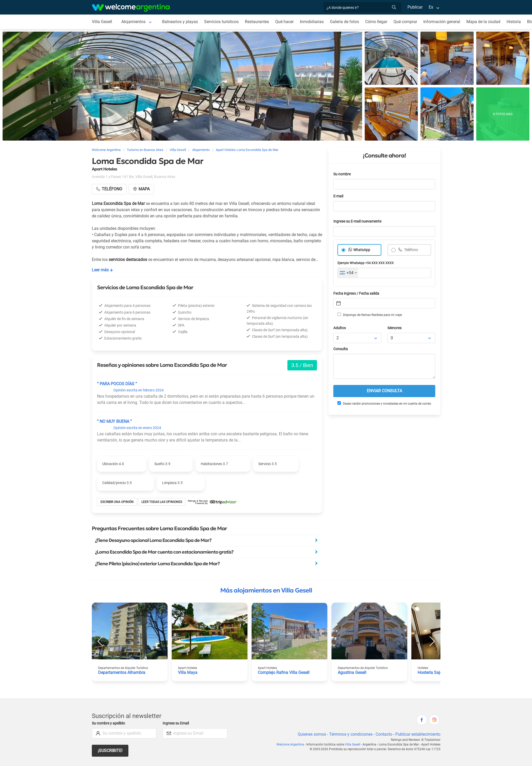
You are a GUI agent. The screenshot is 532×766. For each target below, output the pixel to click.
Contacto (384, 734)
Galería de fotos (344, 22)
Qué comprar (405, 22)
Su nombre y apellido (108, 723)
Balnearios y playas (180, 22)
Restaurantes (257, 22)
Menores (395, 328)
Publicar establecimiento (418, 734)
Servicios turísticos (221, 22)
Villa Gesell (102, 22)
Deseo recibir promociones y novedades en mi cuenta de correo (384, 403)
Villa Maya (188, 672)
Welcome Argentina (290, 744)
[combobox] (348, 273)
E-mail (338, 196)
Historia (514, 22)
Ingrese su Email (176, 723)
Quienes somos (312, 734)
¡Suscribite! (110, 751)
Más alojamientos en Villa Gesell (266, 590)
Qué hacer (284, 22)
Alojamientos (133, 22)
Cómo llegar (376, 22)
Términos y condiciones (351, 734)
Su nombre (342, 174)
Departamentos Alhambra (122, 672)
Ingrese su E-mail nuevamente (357, 221)
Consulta (341, 349)
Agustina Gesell (352, 672)
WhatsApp (362, 250)
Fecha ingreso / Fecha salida (356, 294)
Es (431, 7)
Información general (442, 22)
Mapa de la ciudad (483, 22)
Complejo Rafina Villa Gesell (284, 672)
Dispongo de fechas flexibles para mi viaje (370, 315)
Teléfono (411, 250)
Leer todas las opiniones (162, 502)
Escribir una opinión (117, 502)
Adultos (340, 328)
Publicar (415, 7)
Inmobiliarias (312, 22)
